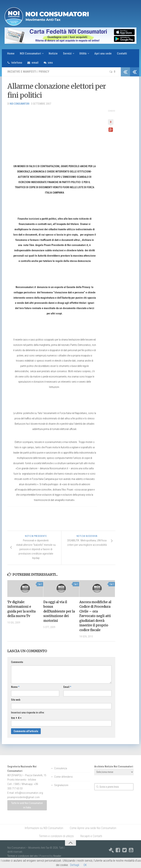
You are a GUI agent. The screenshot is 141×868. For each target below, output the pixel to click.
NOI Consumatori (30, 54)
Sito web (16, 700)
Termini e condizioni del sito (23, 856)
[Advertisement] (35, 132)
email (36, 63)
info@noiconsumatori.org (29, 793)
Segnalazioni (61, 785)
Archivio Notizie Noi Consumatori (114, 767)
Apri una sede (103, 54)
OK (85, 865)
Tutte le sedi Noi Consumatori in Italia (27, 805)
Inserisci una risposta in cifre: (28, 713)
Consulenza (61, 769)
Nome (15, 687)
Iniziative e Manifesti (22, 72)
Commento (17, 662)
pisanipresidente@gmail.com (23, 797)
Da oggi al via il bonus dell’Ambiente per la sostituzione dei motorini (59, 612)
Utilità (83, 54)
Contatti (122, 54)
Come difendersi (63, 777)
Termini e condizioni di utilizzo (56, 836)
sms (51, 63)
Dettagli (75, 865)
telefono (17, 63)
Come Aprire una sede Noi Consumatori (93, 828)
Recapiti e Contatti (91, 836)
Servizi (67, 54)
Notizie (53, 54)
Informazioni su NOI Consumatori (44, 828)
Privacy (45, 72)
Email (67, 687)
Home (11, 54)
